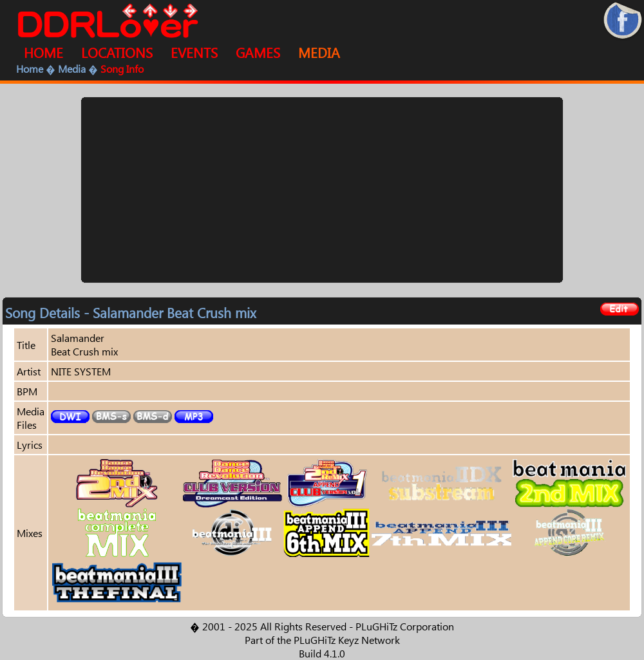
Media (72, 69)
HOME (43, 52)
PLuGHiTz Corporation (405, 626)
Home (30, 69)
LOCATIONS (117, 52)
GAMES (258, 52)
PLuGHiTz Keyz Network (347, 640)
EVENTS (194, 52)
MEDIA (319, 52)
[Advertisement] (322, 190)
